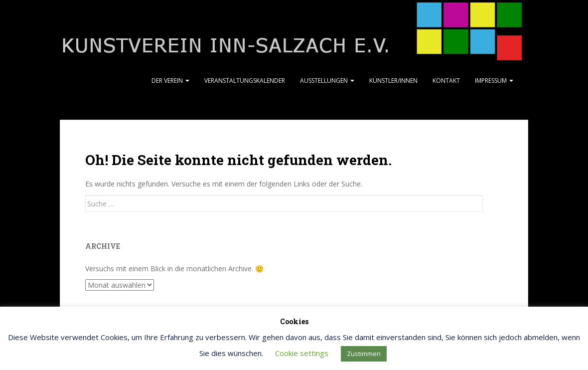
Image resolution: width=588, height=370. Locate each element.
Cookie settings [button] (302, 353)
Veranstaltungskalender (245, 81)
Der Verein (170, 81)
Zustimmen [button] (364, 354)
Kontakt (446, 81)
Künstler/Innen (393, 81)
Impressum (494, 81)
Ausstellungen (327, 81)
